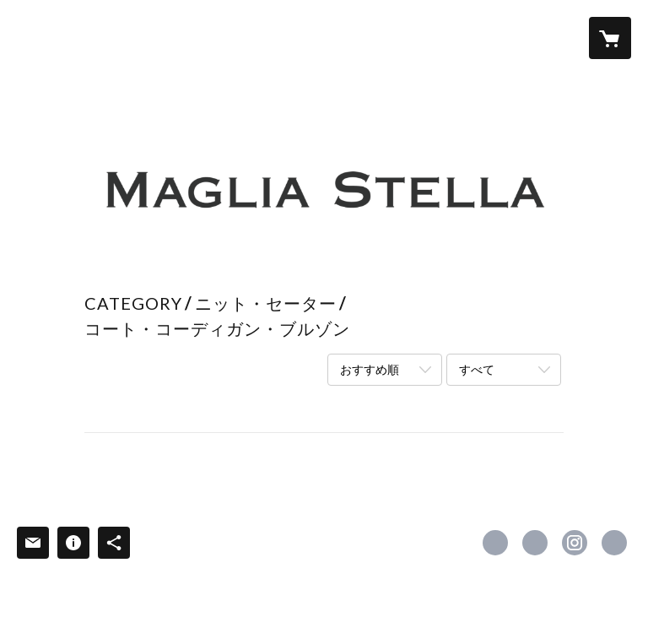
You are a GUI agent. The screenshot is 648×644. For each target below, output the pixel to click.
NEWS (462, 37)
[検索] (38, 38)
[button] (543, 38)
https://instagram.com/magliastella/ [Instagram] (575, 543)
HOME (133, 37)
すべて (477, 369)
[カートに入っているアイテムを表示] (610, 38)
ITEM (262, 37)
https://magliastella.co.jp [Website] (614, 543)
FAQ (409, 37)
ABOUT (200, 37)
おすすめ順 (370, 369)
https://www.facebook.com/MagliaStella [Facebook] (495, 543)
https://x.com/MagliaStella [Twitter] (535, 543)
